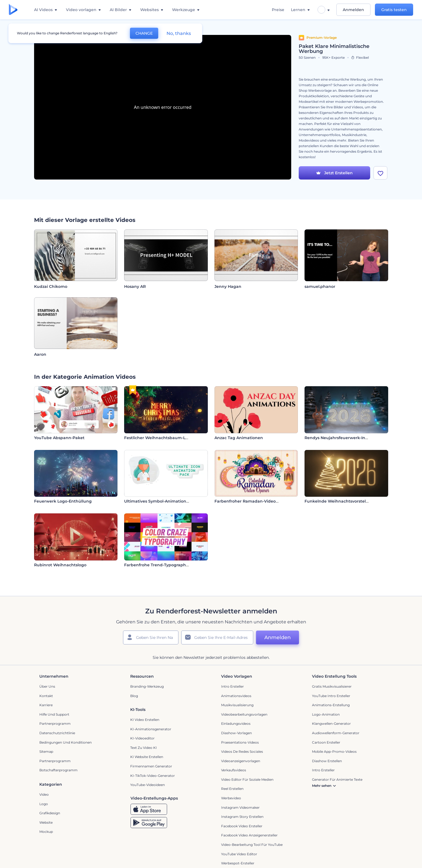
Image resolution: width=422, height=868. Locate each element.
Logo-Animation (326, 714)
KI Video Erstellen (145, 720)
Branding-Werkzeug (147, 686)
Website (46, 822)
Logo (44, 804)
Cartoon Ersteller (326, 742)
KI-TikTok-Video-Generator (153, 776)
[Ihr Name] (151, 637)
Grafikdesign (50, 813)
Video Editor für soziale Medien (247, 779)
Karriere (46, 705)
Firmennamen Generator (151, 766)
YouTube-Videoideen (148, 785)
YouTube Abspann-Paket (59, 438)
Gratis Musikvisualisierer (332, 686)
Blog (134, 696)
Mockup (46, 832)
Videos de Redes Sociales (242, 752)
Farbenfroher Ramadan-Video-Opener (254, 501)
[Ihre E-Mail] (217, 637)
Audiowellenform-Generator (336, 733)
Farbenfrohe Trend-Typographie (157, 565)
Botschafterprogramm (58, 770)
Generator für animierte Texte (337, 779)
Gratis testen (394, 10)
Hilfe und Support (54, 714)
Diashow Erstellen (327, 761)
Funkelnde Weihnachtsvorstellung (340, 501)
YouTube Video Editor (239, 854)
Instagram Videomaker (240, 807)
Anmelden (353, 10)
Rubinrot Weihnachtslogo (60, 565)
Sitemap (46, 752)
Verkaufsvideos (234, 770)
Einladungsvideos (236, 724)
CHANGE (144, 33)
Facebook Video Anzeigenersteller (249, 835)
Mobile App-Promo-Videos (334, 752)
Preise (278, 10)
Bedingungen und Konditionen (66, 742)
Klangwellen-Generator (331, 724)
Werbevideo (231, 798)
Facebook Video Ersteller (242, 826)
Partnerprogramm (55, 724)
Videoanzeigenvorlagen (241, 761)
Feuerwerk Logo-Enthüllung (63, 501)
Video (44, 794)
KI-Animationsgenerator (151, 729)
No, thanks (179, 33)
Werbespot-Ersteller (238, 863)
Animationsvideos (236, 696)
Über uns (47, 686)
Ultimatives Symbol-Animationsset (159, 501)
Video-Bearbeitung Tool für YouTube (252, 845)
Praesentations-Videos (240, 742)
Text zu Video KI (144, 748)
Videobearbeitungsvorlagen (244, 714)
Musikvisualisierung (237, 705)
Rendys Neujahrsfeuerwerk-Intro (338, 438)
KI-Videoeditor (142, 738)
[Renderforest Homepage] (13, 10)
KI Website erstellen (147, 757)
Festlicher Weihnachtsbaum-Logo (159, 438)
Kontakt (46, 696)
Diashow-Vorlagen (236, 733)
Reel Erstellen (232, 789)
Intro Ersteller (232, 686)
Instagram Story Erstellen (242, 817)
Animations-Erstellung (331, 705)
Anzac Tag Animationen (239, 438)
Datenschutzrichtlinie (57, 733)
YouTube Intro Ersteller (331, 696)
